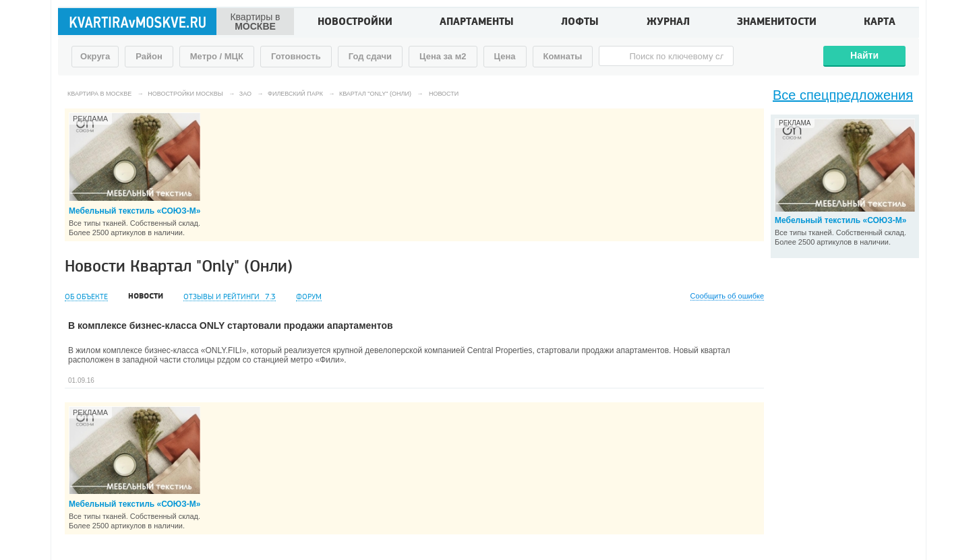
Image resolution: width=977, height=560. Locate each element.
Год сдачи (370, 56)
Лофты (580, 23)
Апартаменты (477, 23)
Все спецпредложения (843, 95)
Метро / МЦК (217, 56)
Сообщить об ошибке (727, 296)
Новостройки (355, 23)
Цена (505, 56)
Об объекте (86, 297)
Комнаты (563, 56)
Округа (95, 56)
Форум (309, 297)
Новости (146, 297)
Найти (864, 55)
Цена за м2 (443, 56)
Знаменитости (777, 23)
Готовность (296, 56)
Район (149, 56)
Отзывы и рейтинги (230, 297)
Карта (880, 23)
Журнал (668, 23)
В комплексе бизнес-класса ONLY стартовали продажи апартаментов (231, 325)
